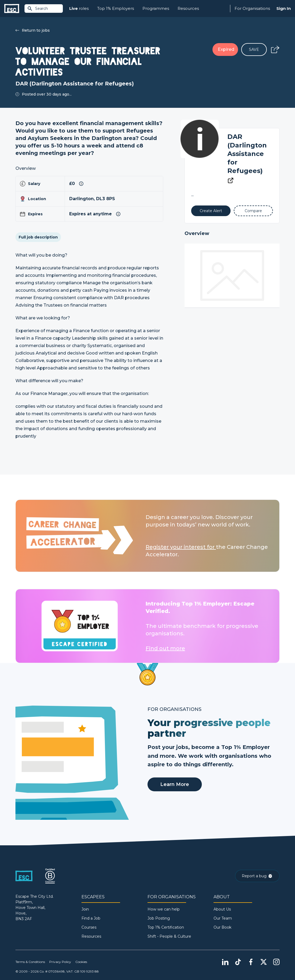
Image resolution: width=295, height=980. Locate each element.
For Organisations (252, 8)
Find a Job (91, 918)
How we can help (164, 909)
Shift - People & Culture (169, 936)
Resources (188, 8)
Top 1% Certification (166, 927)
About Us (222, 909)
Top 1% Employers (116, 8)
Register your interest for (181, 547)
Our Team (223, 918)
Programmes (156, 8)
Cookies (81, 962)
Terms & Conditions (30, 962)
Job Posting (159, 918)
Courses (89, 927)
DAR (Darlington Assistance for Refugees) (247, 154)
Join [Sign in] (85, 909)
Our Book (222, 927)
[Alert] (211, 211)
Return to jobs (33, 30)
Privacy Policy (60, 962)
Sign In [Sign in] (284, 8)
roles (79, 9)
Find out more (165, 648)
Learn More (175, 784)
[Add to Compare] (253, 211)
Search (38, 9)
